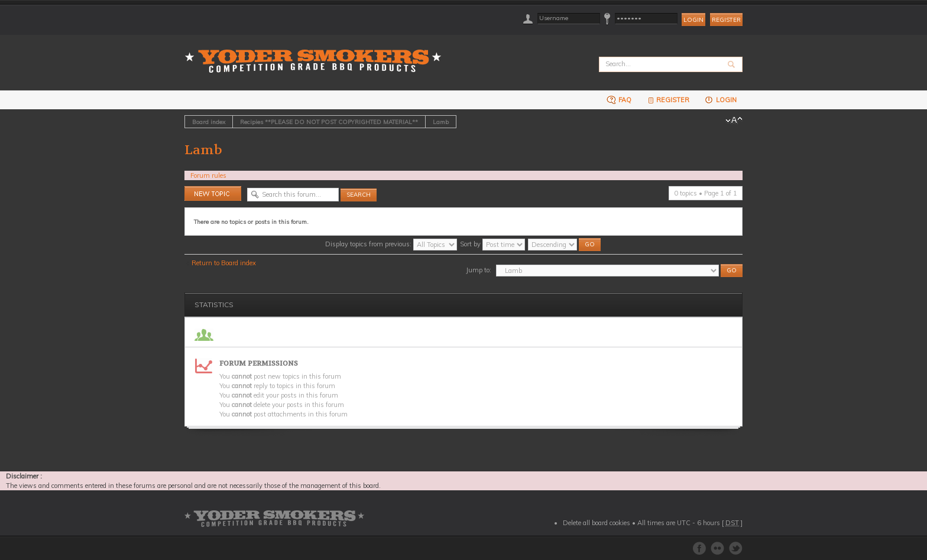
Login (720, 100)
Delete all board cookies (597, 523)
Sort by (492, 244)
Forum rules (208, 175)
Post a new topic (213, 193)
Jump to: (479, 270)
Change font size (734, 121)
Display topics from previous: (391, 244)
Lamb (441, 122)
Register (726, 20)
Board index (209, 122)
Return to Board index (224, 263)
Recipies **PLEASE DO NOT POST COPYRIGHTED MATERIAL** (329, 122)
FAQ (619, 100)
